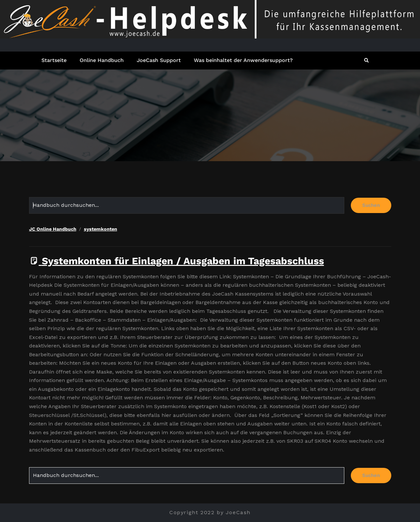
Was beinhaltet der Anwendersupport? (243, 60)
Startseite (54, 60)
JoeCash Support (159, 60)
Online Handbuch (102, 60)
